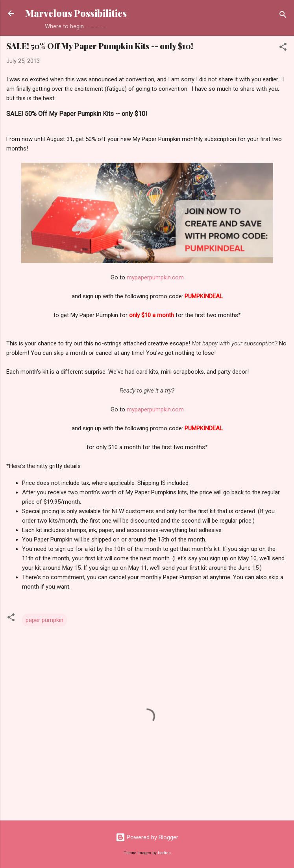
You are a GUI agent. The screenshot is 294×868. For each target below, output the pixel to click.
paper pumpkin (44, 620)
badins (164, 853)
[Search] (283, 16)
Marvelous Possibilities (76, 13)
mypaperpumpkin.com (155, 277)
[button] (283, 48)
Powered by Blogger (147, 837)
